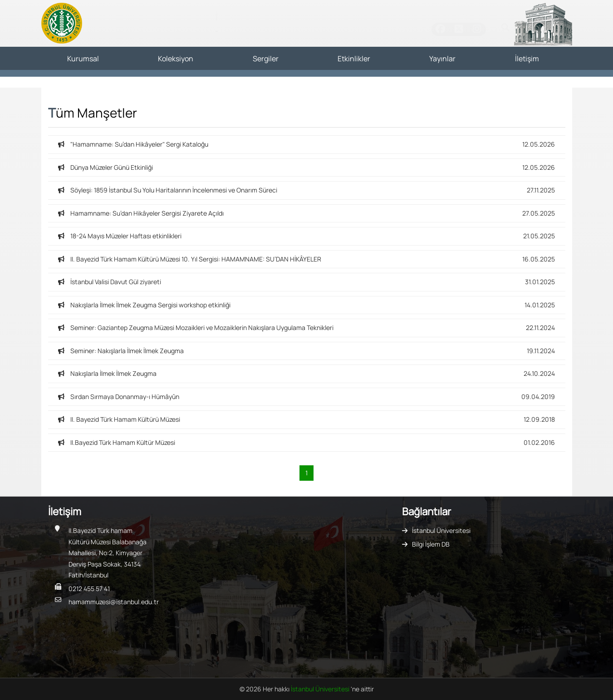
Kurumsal (83, 59)
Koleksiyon (176, 59)
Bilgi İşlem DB (431, 544)
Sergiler (266, 59)
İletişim (527, 59)
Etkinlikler (354, 59)
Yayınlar (442, 59)
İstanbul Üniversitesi (441, 530)
